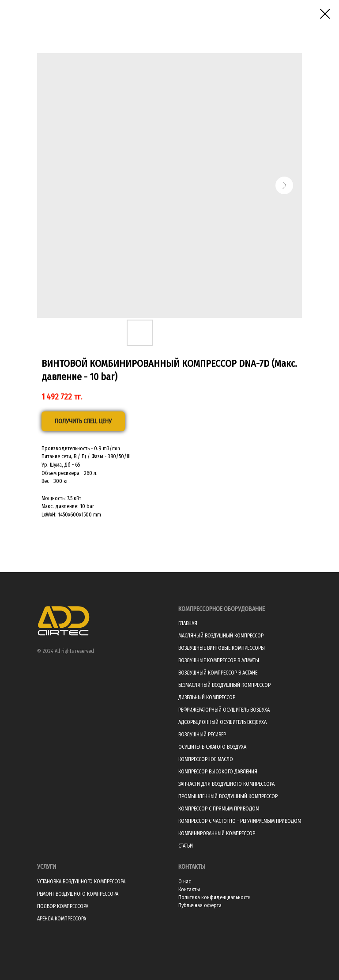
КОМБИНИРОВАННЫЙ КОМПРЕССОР (217, 833)
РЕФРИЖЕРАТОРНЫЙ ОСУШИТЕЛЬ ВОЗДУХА (224, 710)
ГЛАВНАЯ (188, 623)
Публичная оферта (200, 905)
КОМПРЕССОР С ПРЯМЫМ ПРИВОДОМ (219, 809)
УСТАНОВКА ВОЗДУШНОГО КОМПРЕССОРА (81, 882)
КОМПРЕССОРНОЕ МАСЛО (206, 759)
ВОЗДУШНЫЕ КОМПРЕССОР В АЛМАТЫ (219, 660)
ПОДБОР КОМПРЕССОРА (63, 906)
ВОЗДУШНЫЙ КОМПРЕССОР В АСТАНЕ (218, 673)
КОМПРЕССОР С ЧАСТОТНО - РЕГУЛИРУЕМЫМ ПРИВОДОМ (240, 821)
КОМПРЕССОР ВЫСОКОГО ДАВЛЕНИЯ (218, 772)
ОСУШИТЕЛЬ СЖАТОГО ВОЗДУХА (212, 747)
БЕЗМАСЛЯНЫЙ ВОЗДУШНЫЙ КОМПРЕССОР (224, 685)
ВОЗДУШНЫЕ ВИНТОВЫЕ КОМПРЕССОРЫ (222, 648)
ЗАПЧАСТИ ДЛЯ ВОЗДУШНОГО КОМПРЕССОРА (226, 784)
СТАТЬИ (186, 846)
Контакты (189, 890)
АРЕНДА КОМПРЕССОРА (62, 919)
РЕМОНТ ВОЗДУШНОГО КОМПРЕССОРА (78, 894)
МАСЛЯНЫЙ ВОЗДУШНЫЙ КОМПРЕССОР (221, 636)
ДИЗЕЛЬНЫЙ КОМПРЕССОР (207, 697)
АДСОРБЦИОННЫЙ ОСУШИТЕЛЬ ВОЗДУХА (222, 722)
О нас (185, 882)
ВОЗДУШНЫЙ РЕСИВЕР (202, 735)
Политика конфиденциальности (215, 897)
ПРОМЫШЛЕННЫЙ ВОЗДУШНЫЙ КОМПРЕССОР (228, 796)
